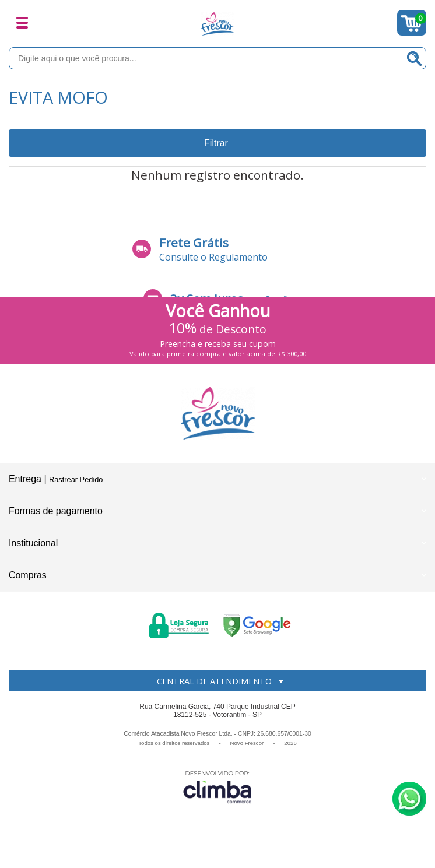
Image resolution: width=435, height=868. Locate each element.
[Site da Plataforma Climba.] (218, 787)
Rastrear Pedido (76, 479)
